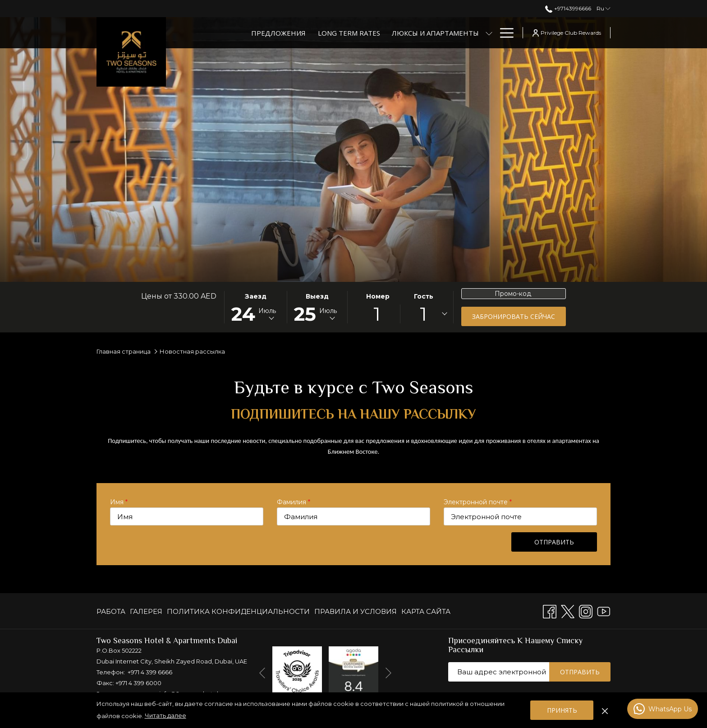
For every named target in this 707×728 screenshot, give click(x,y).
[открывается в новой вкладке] (297, 670)
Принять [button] (562, 710)
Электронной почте (478, 502)
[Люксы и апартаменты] (435, 33)
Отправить (554, 542)
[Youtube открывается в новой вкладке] (604, 611)
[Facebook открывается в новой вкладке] (550, 611)
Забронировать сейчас (514, 316)
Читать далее (165, 715)
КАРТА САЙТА (426, 611)
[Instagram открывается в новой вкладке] (586, 611)
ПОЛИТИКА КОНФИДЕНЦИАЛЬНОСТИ (238, 611)
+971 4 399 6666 (150, 672)
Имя (119, 502)
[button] (255, 307)
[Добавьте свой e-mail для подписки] (499, 672)
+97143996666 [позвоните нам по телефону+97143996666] (568, 8)
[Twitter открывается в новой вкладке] (568, 611)
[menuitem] (112, 611)
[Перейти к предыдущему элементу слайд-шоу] (262, 673)
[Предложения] (278, 33)
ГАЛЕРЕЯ (146, 611)
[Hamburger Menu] (503, 33)
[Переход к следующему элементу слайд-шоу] (388, 673)
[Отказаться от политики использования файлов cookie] (605, 710)
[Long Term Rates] (349, 33)
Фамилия (294, 502)
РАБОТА (111, 611)
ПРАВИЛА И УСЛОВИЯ (356, 611)
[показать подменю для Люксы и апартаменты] (489, 33)
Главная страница (124, 351)
